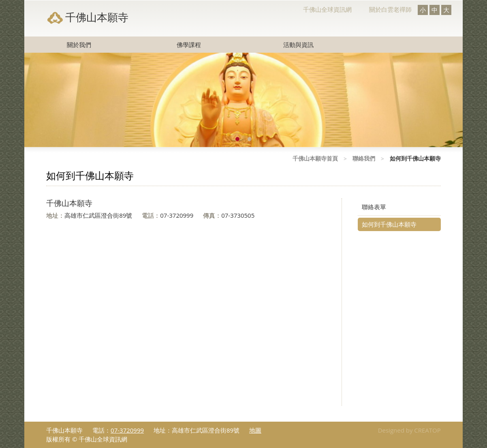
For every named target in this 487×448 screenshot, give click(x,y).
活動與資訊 (298, 45)
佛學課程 (189, 45)
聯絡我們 (364, 158)
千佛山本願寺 (97, 17)
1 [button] (237, 139)
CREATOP (427, 430)
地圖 (255, 430)
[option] (243, 100)
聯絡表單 (374, 207)
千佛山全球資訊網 (327, 9)
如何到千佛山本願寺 (389, 224)
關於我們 (79, 45)
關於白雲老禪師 (390, 9)
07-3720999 (127, 430)
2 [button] (250, 139)
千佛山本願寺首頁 (315, 158)
